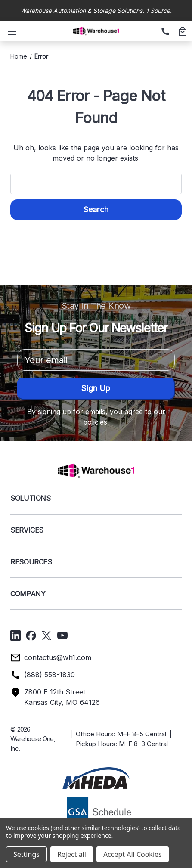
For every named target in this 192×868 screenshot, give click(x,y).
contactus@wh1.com (58, 657)
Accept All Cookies (133, 854)
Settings (26, 854)
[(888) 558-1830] (164, 32)
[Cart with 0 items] (181, 32)
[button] (96, 778)
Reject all (72, 854)
